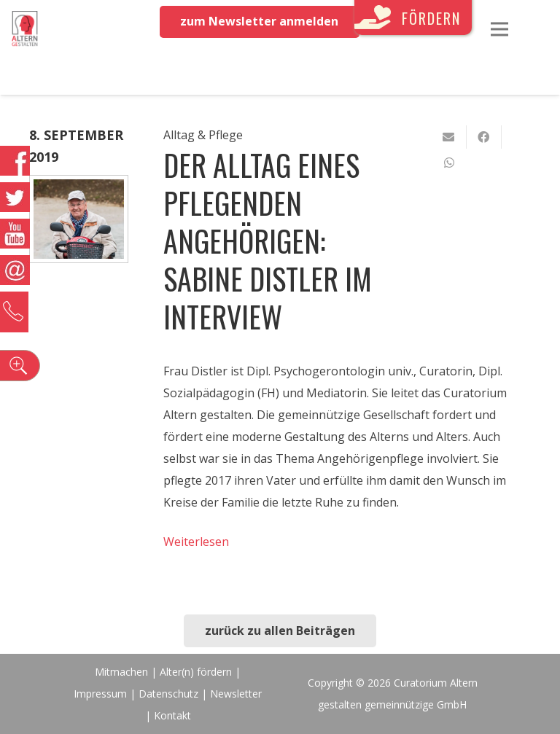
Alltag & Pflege (203, 135)
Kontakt (172, 715)
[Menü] (499, 29)
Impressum (100, 694)
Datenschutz (168, 694)
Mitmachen (121, 672)
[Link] (25, 29)
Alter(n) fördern (196, 672)
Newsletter (236, 694)
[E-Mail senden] (449, 137)
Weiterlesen (196, 542)
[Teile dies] (484, 137)
